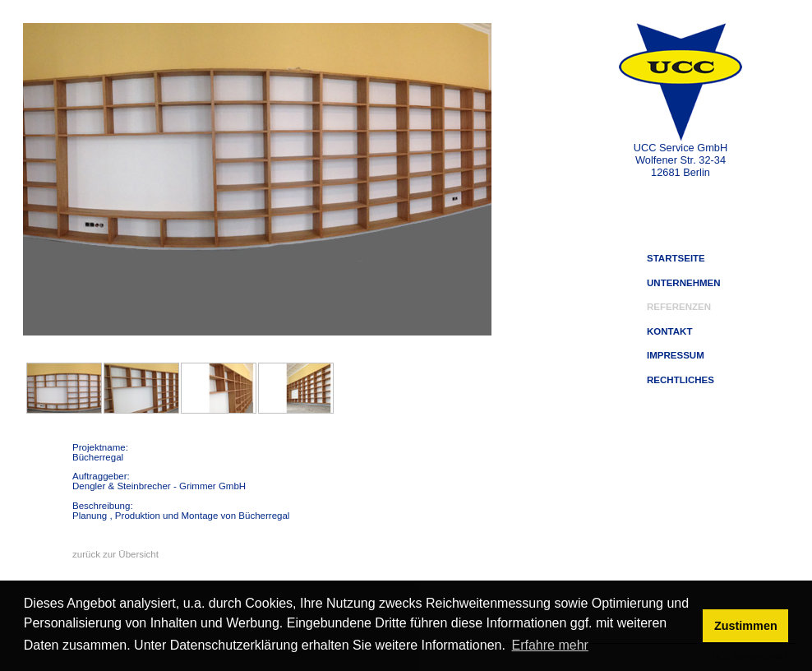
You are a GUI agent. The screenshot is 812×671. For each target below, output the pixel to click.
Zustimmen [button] (746, 626)
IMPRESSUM (676, 355)
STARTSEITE (676, 258)
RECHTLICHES (681, 380)
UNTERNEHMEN (684, 283)
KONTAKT (669, 331)
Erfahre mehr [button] (550, 645)
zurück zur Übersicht (115, 554)
